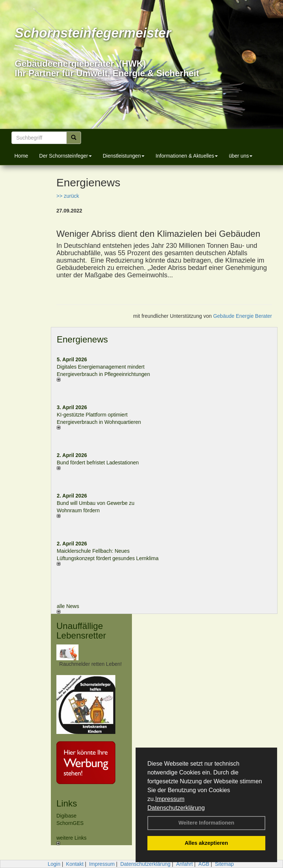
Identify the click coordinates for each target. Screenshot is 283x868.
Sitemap (224, 864)
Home (21, 156)
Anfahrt (184, 864)
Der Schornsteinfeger (65, 156)
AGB (204, 864)
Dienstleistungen (124, 156)
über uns (241, 156)
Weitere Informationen (206, 823)
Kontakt (75, 864)
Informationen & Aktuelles (187, 156)
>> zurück (68, 196)
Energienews (82, 339)
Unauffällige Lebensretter (81, 631)
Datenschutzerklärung (176, 808)
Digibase (66, 816)
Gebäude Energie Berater (242, 316)
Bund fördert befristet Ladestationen (98, 463)
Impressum (170, 799)
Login (54, 864)
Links (67, 803)
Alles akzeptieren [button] (206, 843)
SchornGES (70, 823)
